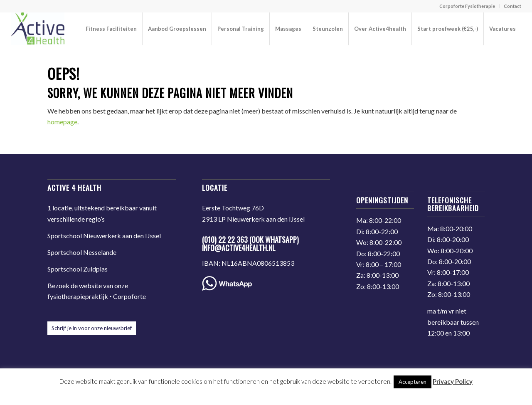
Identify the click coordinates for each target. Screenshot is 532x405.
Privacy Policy (453, 381)
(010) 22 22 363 (225, 240)
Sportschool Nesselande (82, 252)
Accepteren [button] (413, 382)
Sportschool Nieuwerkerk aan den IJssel (104, 236)
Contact (512, 6)
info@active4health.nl (239, 248)
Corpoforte (129, 296)
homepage (62, 122)
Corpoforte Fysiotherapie (467, 6)
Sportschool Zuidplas (78, 269)
